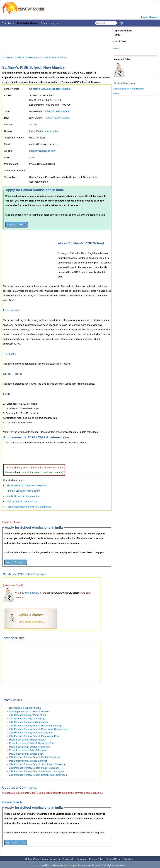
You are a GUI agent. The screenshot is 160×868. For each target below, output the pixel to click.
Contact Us (68, 859)
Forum (44, 23)
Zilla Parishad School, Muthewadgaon (29, 722)
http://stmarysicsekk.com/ (42, 151)
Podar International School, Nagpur (27, 740)
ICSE (32, 157)
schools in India (50, 131)
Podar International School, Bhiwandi (28, 750)
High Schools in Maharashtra (22, 501)
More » (54, 23)
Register (154, 17)
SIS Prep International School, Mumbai (29, 711)
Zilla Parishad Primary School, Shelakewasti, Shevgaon (38, 775)
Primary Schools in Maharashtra (23, 491)
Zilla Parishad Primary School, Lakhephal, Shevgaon (36, 771)
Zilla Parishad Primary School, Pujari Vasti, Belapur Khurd (39, 729)
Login (144, 17)
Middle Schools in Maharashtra (23, 496)
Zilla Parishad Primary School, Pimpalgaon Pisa (34, 736)
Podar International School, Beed (26, 754)
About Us (55, 859)
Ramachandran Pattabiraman (129, 89)
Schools (6, 57)
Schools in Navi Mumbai (53, 57)
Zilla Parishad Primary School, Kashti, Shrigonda (34, 757)
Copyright (82, 859)
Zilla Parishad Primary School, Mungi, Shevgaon (34, 768)
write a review (32, 593)
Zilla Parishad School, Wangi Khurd (28, 715)
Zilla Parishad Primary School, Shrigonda (30, 733)
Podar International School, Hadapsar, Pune (32, 743)
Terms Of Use (113, 859)
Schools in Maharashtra (25, 57)
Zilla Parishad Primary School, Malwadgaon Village (36, 726)
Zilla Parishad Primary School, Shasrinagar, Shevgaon (37, 764)
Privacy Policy (96, 859)
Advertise (128, 859)
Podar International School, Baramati (28, 761)
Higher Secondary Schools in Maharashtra (29, 507)
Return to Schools (12, 802)
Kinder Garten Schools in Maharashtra (27, 485)
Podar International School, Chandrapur (30, 747)
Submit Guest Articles (36, 859)
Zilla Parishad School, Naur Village (27, 719)
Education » (8, 23)
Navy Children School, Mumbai (25, 708)
